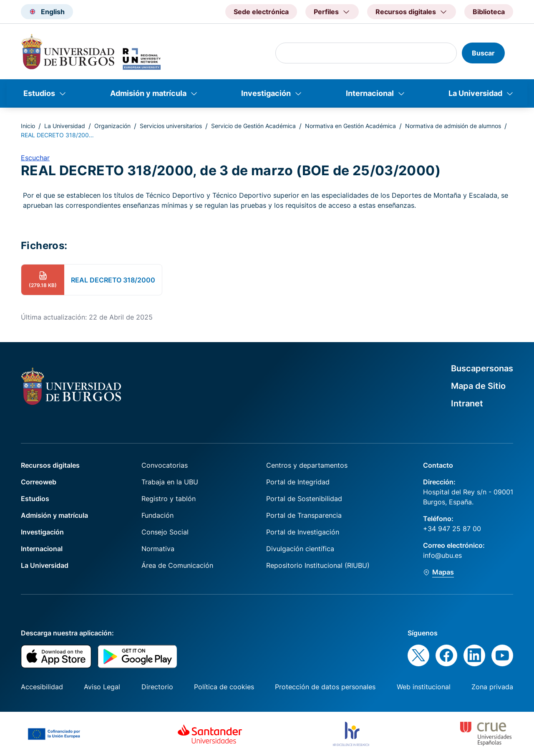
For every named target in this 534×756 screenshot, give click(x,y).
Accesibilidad (42, 687)
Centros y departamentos (307, 465)
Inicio (28, 126)
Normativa (158, 549)
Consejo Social (165, 532)
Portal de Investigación (303, 532)
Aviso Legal (102, 687)
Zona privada (492, 687)
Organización (112, 126)
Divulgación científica (300, 549)
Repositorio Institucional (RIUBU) (318, 565)
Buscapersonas (482, 368)
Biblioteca (489, 12)
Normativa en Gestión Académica (350, 126)
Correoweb (39, 482)
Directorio (157, 687)
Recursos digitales (50, 465)
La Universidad (475, 93)
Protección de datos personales (325, 687)
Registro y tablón (169, 499)
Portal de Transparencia (304, 515)
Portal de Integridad (298, 482)
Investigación (266, 93)
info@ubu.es (442, 555)
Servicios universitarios (171, 126)
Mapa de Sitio (478, 386)
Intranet (467, 403)
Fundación (157, 515)
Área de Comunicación (177, 565)
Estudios (39, 93)
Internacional (370, 93)
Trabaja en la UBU (170, 482)
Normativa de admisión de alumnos (453, 126)
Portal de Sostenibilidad (304, 499)
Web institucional (424, 687)
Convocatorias (165, 465)
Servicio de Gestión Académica (253, 126)
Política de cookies (224, 687)
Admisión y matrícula (148, 93)
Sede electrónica (261, 12)
